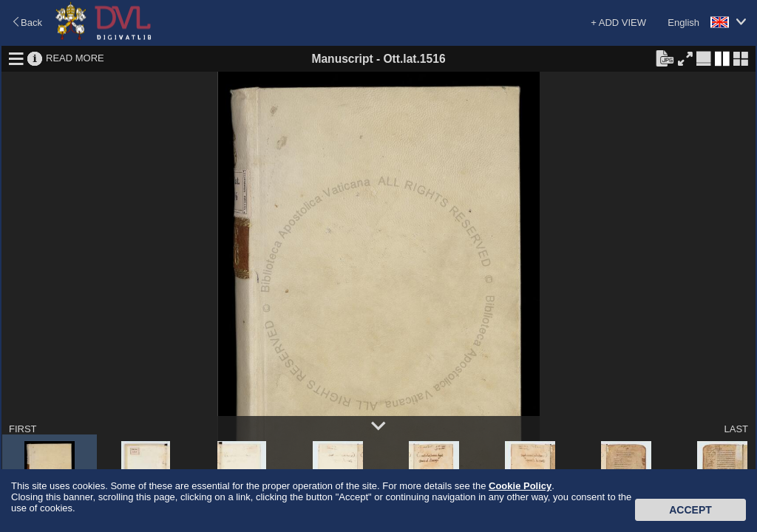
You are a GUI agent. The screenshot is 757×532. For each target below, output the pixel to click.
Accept (690, 510)
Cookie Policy (520, 486)
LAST (736, 429)
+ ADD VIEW (618, 23)
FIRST (23, 429)
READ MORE (75, 58)
